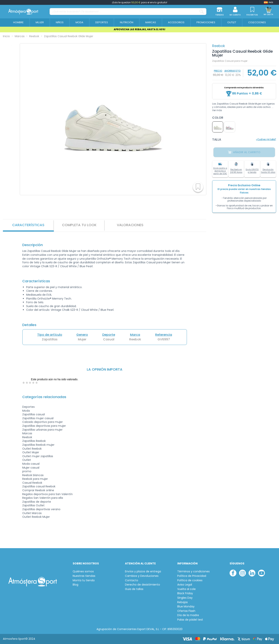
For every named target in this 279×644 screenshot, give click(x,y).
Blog (75, 585)
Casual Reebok (32, 483)
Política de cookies (190, 580)
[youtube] (261, 573)
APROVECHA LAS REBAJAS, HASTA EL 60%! (139, 29)
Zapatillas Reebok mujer (38, 445)
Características (28, 225)
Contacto (132, 580)
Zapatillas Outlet (33, 505)
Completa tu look (79, 225)
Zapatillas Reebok (34, 441)
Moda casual (31, 464)
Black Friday (185, 593)
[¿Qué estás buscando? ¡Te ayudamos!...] (202, 12)
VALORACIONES (130, 225)
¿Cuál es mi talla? (266, 139)
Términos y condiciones (193, 571)
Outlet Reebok (32, 449)
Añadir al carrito (244, 152)
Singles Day (185, 598)
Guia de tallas (134, 589)
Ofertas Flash (186, 611)
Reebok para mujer (35, 479)
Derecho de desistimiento (143, 585)
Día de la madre (188, 615)
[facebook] (233, 573)
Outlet (27, 460)
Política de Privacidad (192, 576)
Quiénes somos (83, 571)
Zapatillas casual (34, 414)
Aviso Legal (185, 585)
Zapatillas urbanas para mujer (42, 430)
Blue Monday (186, 607)
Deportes (28, 407)
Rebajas (183, 602)
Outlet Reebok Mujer (36, 517)
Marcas (27, 433)
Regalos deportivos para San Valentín (47, 494)
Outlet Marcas (32, 513)
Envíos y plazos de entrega (143, 571)
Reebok (219, 46)
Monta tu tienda (84, 580)
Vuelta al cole (186, 589)
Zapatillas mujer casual (38, 418)
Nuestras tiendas (84, 576)
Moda (26, 411)
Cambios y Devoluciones (142, 576)
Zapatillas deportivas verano (41, 509)
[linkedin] (252, 573)
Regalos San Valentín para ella (43, 498)
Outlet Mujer (31, 452)
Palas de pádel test (190, 620)
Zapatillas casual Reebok (39, 486)
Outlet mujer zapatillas (38, 456)
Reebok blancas (33, 475)
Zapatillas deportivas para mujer (44, 426)
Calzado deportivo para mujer (43, 422)
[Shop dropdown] (269, 2)
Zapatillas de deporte (37, 502)
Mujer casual (31, 468)
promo (27, 471)
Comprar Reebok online (38, 490)
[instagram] (242, 573)
